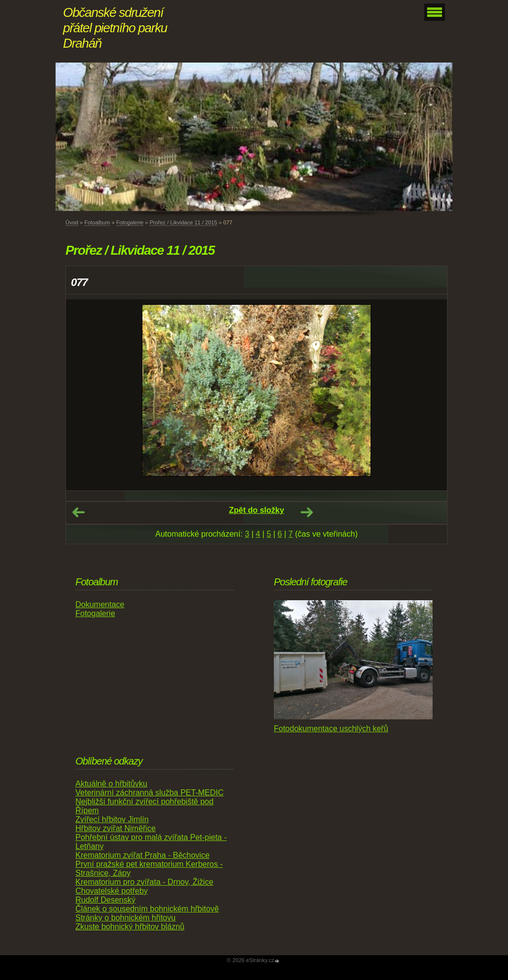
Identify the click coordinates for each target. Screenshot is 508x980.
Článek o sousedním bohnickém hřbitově (147, 909)
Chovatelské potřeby (112, 891)
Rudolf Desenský (105, 900)
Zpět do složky (256, 510)
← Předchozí (78, 512)
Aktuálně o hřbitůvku (111, 784)
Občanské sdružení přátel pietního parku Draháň (115, 28)
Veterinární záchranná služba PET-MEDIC (150, 793)
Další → (307, 512)
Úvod (72, 222)
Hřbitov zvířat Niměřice (116, 828)
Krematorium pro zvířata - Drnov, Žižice (144, 882)
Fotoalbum (97, 222)
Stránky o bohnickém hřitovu (126, 918)
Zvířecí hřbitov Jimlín (112, 819)
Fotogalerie (130, 222)
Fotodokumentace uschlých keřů (331, 729)
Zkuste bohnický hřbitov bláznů (130, 927)
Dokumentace (100, 604)
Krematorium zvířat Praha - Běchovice (142, 855)
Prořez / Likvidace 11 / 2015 (183, 222)
